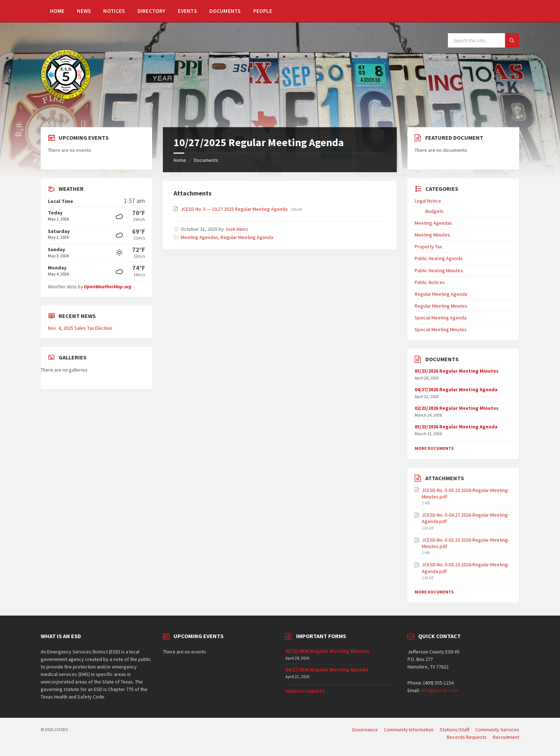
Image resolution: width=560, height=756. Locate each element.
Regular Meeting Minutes (441, 306)
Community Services (497, 730)
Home (57, 11)
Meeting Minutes (432, 235)
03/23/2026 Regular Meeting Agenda (456, 427)
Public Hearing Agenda (439, 258)
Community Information (409, 730)
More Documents (434, 448)
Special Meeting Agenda (441, 318)
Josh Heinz (237, 229)
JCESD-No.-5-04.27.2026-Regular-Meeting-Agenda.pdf (466, 518)
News (84, 11)
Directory (152, 11)
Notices (114, 11)
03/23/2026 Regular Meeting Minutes (457, 371)
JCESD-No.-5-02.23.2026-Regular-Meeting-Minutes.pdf (466, 543)
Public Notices (430, 282)
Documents (225, 11)
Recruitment (506, 737)
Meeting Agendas (199, 237)
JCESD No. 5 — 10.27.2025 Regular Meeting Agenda (235, 209)
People (263, 11)
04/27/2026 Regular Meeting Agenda (456, 389)
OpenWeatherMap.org (108, 287)
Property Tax (428, 247)
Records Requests (467, 737)
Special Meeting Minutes (441, 329)
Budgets (434, 211)
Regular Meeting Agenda (247, 237)
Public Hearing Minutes (439, 270)
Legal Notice (428, 201)
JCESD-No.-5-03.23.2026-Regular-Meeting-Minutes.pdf (466, 493)
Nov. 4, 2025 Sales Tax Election (80, 328)
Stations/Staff (454, 730)
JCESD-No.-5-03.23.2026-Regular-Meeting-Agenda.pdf (466, 568)
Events (187, 11)
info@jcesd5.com (439, 690)
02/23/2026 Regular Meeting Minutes (457, 408)
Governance (365, 730)
